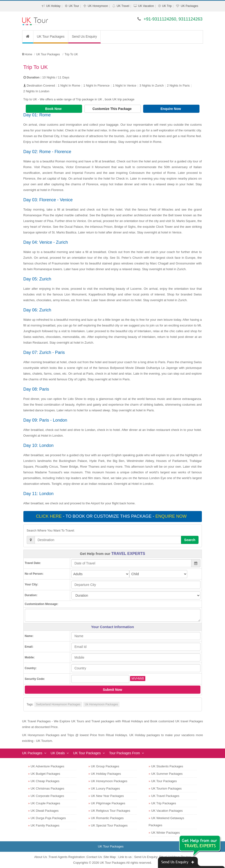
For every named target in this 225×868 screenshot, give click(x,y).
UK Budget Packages (45, 774)
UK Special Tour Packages (109, 825)
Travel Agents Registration (67, 857)
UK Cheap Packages (45, 781)
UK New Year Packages (107, 796)
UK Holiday (53, 6)
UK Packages (190, 6)
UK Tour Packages (51, 36)
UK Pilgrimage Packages (108, 803)
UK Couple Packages (45, 803)
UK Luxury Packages (105, 788)
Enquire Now (171, 109)
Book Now (54, 109)
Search (190, 540)
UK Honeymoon (98, 6)
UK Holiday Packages (106, 774)
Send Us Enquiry (84, 36)
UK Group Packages (105, 766)
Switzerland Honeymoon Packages (58, 704)
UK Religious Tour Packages (111, 811)
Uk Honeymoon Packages (102, 704)
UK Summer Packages (167, 774)
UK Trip (167, 6)
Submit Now (112, 690)
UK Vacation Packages (167, 811)
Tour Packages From (124, 753)
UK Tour (74, 6)
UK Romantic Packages (107, 818)
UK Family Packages (45, 825)
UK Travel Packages (165, 796)
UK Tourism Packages (167, 788)
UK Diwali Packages (44, 811)
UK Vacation (146, 6)
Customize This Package (112, 109)
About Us (40, 857)
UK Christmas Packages (47, 788)
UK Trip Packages (164, 803)
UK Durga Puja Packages (48, 818)
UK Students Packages (167, 766)
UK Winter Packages (166, 833)
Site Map (110, 857)
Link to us (125, 857)
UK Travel (123, 6)
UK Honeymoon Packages (109, 781)
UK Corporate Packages (47, 796)
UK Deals (58, 753)
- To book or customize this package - (112, 516)
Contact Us (94, 857)
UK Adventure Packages (47, 766)
